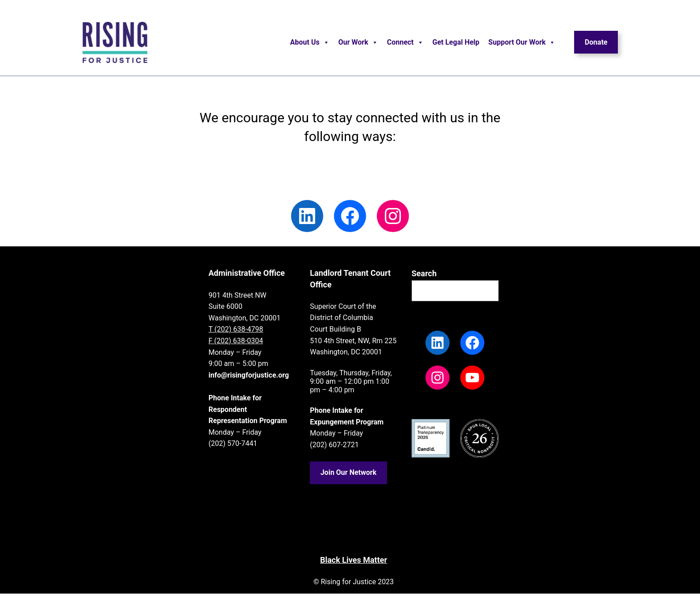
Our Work (358, 42)
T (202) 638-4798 (236, 329)
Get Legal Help (456, 42)
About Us (310, 42)
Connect (405, 42)
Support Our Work (522, 42)
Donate (596, 42)
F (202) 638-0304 (236, 341)
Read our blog (294, 172)
